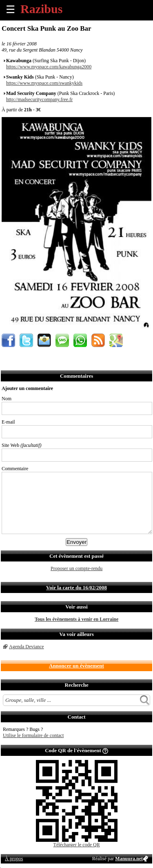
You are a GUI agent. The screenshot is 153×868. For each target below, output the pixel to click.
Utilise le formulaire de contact (33, 735)
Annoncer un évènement (76, 666)
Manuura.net (129, 859)
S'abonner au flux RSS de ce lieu (98, 340)
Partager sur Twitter (26, 340)
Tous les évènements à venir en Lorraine (76, 619)
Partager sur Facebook (8, 340)
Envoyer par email (44, 340)
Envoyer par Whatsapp (80, 340)
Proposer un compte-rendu (76, 568)
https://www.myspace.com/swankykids (44, 83)
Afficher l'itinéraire (116, 340)
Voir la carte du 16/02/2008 (76, 587)
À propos (14, 859)
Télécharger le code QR (77, 845)
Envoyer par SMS (62, 340)
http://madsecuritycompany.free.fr (39, 99)
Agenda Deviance (27, 647)
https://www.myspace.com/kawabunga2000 (49, 67)
